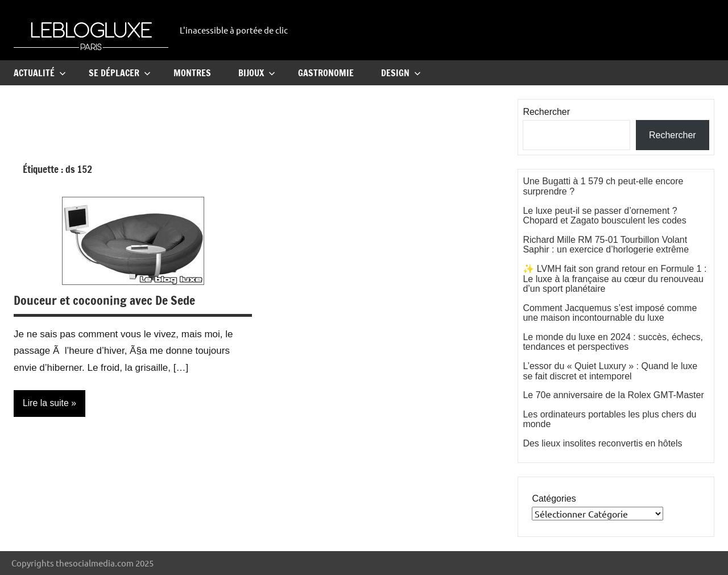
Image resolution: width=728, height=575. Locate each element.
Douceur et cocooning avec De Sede (104, 300)
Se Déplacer (120, 73)
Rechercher (546, 112)
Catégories (554, 499)
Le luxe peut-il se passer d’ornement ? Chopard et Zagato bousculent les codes (604, 216)
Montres (192, 73)
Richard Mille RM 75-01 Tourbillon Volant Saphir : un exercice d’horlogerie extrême (606, 245)
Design (401, 73)
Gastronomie (326, 73)
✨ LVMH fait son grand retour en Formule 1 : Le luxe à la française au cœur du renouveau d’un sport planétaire (615, 279)
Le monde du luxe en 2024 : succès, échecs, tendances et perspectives (613, 342)
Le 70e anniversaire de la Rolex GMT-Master (613, 395)
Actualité (40, 73)
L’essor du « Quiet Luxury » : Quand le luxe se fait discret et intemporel (610, 371)
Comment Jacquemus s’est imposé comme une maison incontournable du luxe (610, 313)
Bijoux (257, 73)
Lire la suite (46, 403)
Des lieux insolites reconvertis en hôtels (602, 443)
